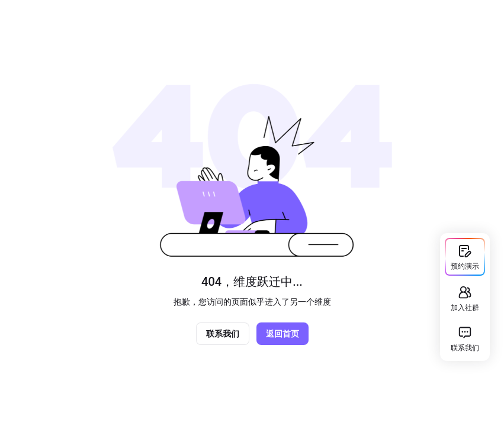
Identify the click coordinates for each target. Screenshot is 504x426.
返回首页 (283, 334)
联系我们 (223, 334)
